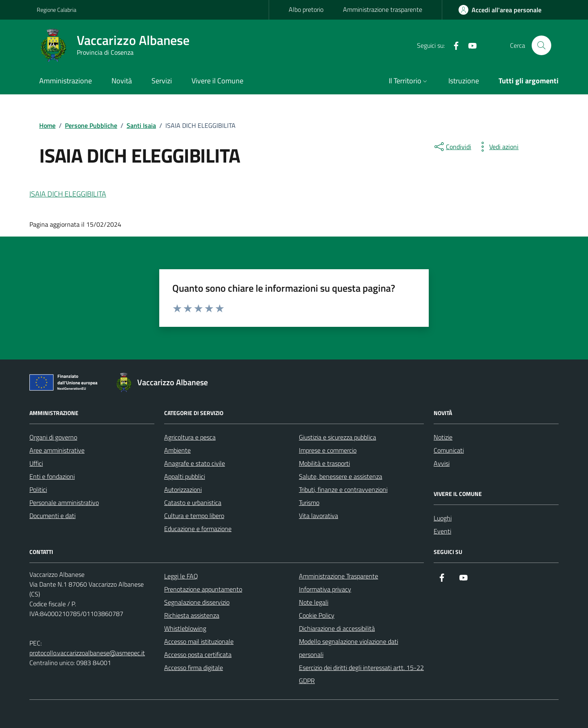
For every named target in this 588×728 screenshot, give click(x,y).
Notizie (443, 437)
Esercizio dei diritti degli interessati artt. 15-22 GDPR (361, 674)
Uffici (36, 463)
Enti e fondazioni (52, 476)
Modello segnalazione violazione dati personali (349, 648)
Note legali (314, 602)
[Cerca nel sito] (541, 45)
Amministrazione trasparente (383, 9)
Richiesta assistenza (192, 615)
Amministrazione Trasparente (339, 576)
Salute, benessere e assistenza (341, 476)
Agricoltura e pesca (190, 437)
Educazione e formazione (198, 529)
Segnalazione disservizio (197, 602)
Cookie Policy (317, 615)
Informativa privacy (325, 589)
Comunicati (449, 450)
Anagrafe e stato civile (195, 463)
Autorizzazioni (183, 489)
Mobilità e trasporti (324, 463)
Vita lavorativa (318, 516)
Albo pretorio (306, 9)
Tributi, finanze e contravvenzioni (343, 489)
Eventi (442, 531)
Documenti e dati (52, 516)
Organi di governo (53, 437)
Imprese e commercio (328, 450)
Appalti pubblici (185, 476)
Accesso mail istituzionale (199, 641)
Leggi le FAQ (181, 576)
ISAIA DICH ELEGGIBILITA (68, 194)
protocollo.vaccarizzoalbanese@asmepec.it (87, 653)
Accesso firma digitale (194, 668)
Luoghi (443, 518)
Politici (38, 489)
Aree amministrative (57, 450)
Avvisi (442, 463)
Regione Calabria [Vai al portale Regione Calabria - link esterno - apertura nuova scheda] (57, 10)
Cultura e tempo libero (194, 516)
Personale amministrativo (64, 502)
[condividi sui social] (452, 147)
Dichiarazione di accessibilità (337, 628)
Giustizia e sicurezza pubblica (337, 437)
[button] (409, 82)
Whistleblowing (185, 628)
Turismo (309, 502)
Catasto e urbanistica (193, 502)
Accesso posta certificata (198, 654)
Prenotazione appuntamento (203, 589)
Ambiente (177, 450)
